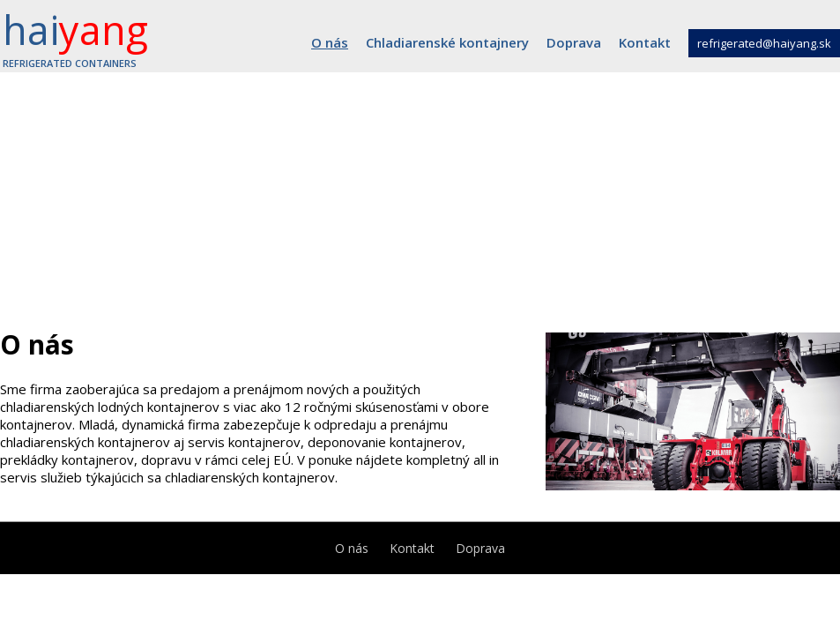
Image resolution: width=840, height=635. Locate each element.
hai (75, 36)
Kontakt (645, 42)
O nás (330, 42)
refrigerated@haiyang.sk (764, 43)
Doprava (574, 42)
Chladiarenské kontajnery (447, 42)
